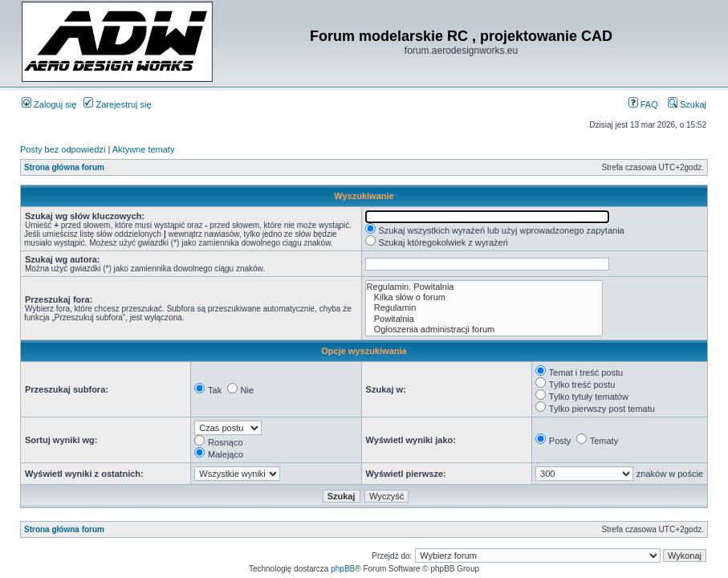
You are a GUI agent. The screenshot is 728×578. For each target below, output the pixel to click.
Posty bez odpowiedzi (63, 149)
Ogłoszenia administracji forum (484, 330)
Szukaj (687, 104)
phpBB (343, 569)
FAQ (643, 104)
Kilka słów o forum (484, 297)
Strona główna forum (64, 167)
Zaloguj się (49, 104)
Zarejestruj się (117, 104)
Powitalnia (484, 319)
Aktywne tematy (144, 149)
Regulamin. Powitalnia (484, 287)
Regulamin (484, 308)
